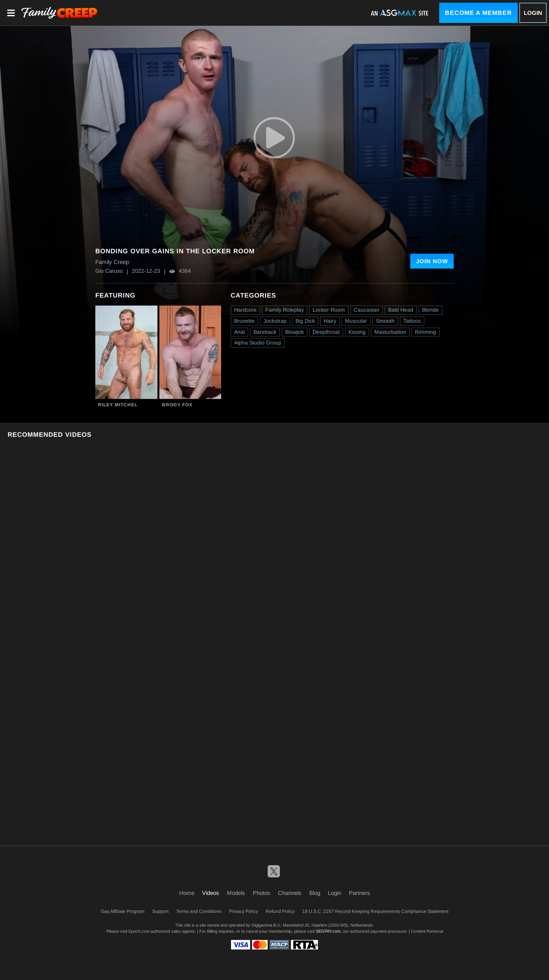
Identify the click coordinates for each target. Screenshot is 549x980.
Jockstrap (275, 321)
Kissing (357, 332)
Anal (239, 332)
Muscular (356, 321)
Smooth (385, 321)
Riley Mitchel (118, 405)
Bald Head (401, 310)
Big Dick (305, 321)
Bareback (265, 332)
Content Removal (427, 931)
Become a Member (478, 13)
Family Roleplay (285, 310)
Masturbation (390, 332)
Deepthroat (326, 332)
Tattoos (412, 321)
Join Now (432, 261)
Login (533, 13)
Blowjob (295, 332)
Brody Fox (177, 405)
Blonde (430, 310)
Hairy (330, 321)
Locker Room (329, 310)
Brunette (244, 321)
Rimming (425, 332)
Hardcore (245, 310)
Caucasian (367, 310)
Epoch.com (139, 931)
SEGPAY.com (328, 931)
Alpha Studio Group (258, 343)
